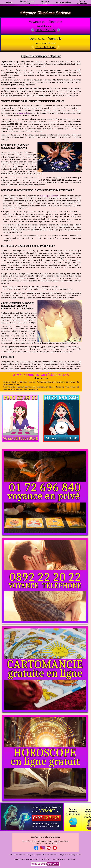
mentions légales (59, 859)
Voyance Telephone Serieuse (45, 13)
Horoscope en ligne (64, 2)
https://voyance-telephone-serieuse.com (45, 837)
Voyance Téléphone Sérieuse (27, 2)
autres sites (72, 859)
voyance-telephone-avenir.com (47, 855)
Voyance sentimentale (82, 2)
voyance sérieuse (24, 113)
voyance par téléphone (50, 196)
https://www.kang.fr (26, 855)
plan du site (46, 859)
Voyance (9, 2)
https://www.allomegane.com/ (71, 855)
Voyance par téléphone (45, 2)
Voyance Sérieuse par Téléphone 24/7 (41, 375)
